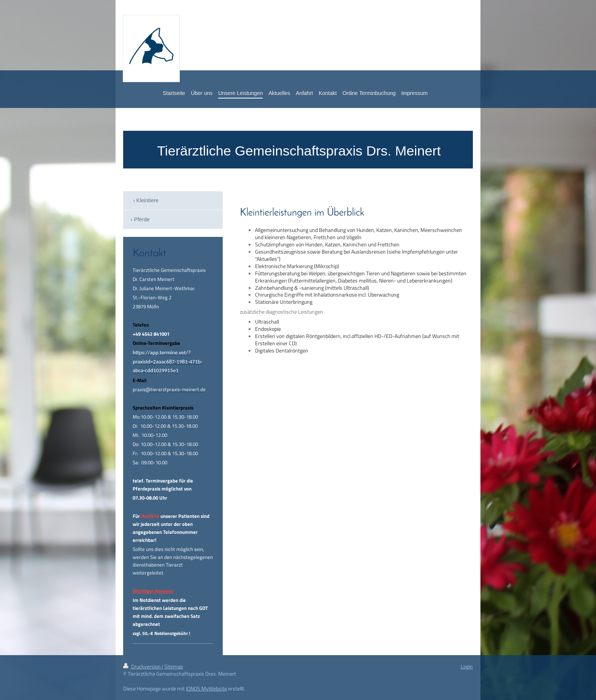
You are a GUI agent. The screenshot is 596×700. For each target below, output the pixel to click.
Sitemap (174, 666)
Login (467, 666)
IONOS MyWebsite (206, 688)
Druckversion (143, 666)
